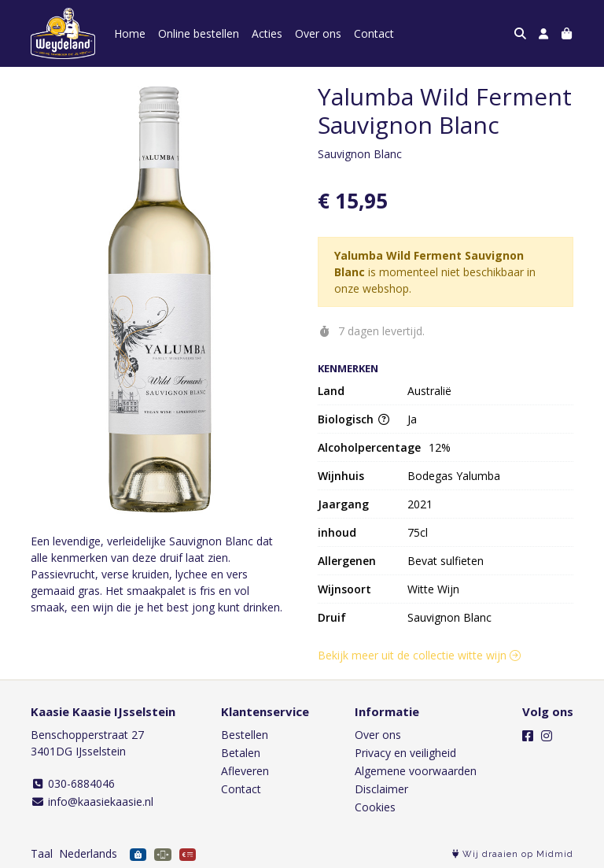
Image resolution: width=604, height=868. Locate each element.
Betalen (241, 753)
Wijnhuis (341, 476)
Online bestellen (199, 33)
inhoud (337, 532)
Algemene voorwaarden (416, 771)
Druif (332, 617)
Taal (42, 853)
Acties (267, 33)
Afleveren (245, 771)
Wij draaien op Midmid (513, 854)
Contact (374, 33)
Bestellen (245, 735)
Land (331, 391)
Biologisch (354, 419)
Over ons (318, 33)
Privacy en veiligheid (405, 753)
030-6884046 (73, 783)
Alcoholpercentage (369, 447)
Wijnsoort (344, 589)
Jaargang (343, 504)
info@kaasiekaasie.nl (92, 802)
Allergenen (347, 561)
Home (130, 33)
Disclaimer (381, 789)
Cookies (375, 807)
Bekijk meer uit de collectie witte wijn (419, 655)
